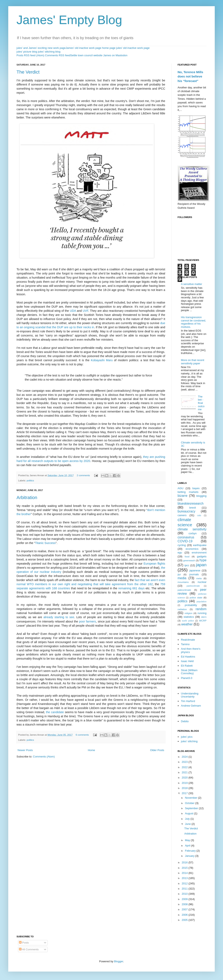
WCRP (203, 621)
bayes (196, 488)
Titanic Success (45, 543)
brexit (193, 508)
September (192, 808)
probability (191, 605)
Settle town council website (86, 55)
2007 (185, 909)
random (201, 609)
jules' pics (187, 737)
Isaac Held (187, 661)
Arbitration (27, 498)
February (191, 851)
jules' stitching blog (49, 52)
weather (187, 624)
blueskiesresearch (191, 503)
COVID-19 (185, 541)
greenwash (189, 560)
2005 (185, 920)
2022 (185, 767)
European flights (154, 564)
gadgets (202, 556)
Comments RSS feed (58, 55)
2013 (185, 878)
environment (199, 553)
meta (199, 578)
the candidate (55, 712)
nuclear (202, 582)
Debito (185, 721)
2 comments (83, 475)
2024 (185, 757)
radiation (182, 609)
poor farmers (88, 621)
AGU (180, 488)
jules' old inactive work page (133, 48)
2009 (185, 899)
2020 (185, 778)
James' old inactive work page (84, 48)
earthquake (200, 545)
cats (199, 515)
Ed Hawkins (188, 657)
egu (180, 553)
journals (194, 574)
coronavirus (186, 537)
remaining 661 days (131, 588)
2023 (185, 762)
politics (30, 480)
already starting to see (59, 617)
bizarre (183, 496)
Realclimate (188, 640)
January (190, 856)
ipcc (187, 565)
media (182, 578)
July (188, 819)
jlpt (179, 574)
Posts (24, 943)
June (188, 824)
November (192, 798)
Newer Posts (25, 750)
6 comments (82, 735)
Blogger (119, 961)
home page (109, 48)
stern (204, 617)
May (188, 840)
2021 (185, 772)
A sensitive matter (192, 284)
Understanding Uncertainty (190, 695)
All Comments (29, 949)
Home (92, 750)
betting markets (188, 492)
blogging (201, 496)
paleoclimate (184, 590)
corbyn (193, 533)
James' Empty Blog (69, 20)
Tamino (185, 644)
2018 (185, 788)
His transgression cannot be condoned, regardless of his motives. (193, 322)
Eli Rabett (187, 666)
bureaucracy (186, 511)
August (190, 813)
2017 (185, 793)
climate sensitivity (192, 529)
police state (196, 597)
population (202, 602)
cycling (182, 545)
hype (203, 560)
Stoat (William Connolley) (189, 672)
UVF (85, 311)
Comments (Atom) (44, 757)
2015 (185, 868)
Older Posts (157, 750)
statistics (189, 617)
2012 (185, 883)
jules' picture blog (27, 52)
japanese (195, 570)
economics (192, 549)
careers (182, 515)
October (190, 803)
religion (189, 613)
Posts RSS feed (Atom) (30, 55)
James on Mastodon (115, 55)
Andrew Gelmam (191, 706)
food (187, 556)
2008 (185, 904)
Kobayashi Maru (102, 360)
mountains (183, 582)
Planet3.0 (187, 678)
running (202, 613)
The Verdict (28, 72)
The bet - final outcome (201, 403)
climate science (185, 522)
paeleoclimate (193, 586)
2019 (185, 783)
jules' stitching (189, 741)
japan (201, 565)
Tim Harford (188, 701)
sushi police (188, 621)
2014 (185, 873)
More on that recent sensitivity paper (193, 362)
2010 (185, 894)
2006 (185, 915)
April (188, 846)
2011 (185, 889)
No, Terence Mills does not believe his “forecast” (190, 76)
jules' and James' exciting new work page (41, 48)
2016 (185, 862)
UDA (73, 311)
